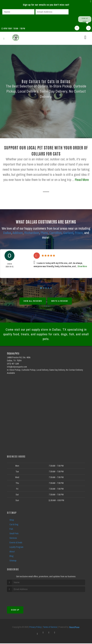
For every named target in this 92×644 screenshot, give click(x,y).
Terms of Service (50, 628)
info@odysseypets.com (17, 367)
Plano (44, 233)
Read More (82, 180)
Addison (18, 233)
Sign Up (15, 610)
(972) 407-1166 (13, 364)
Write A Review (60, 301)
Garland (68, 233)
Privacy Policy (35, 628)
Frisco (79, 233)
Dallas (7, 233)
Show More (82, 267)
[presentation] (13, 19)
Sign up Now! (85, 19)
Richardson (32, 233)
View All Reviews (33, 301)
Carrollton (55, 233)
